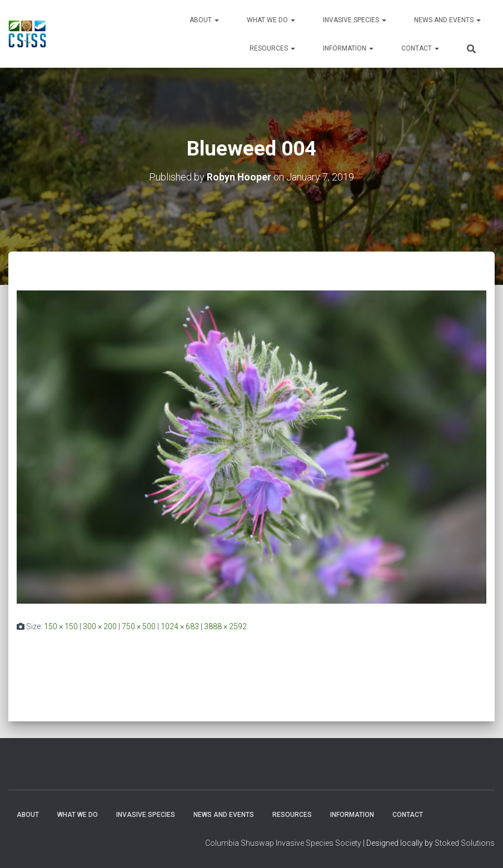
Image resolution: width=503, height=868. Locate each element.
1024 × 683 (180, 626)
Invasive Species (355, 20)
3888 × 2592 (225, 626)
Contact (420, 48)
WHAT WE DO (271, 20)
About (204, 20)
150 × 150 (61, 626)
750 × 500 (139, 626)
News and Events (447, 20)
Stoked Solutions (465, 843)
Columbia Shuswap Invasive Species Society (283, 843)
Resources (272, 48)
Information (348, 48)
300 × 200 (100, 626)
